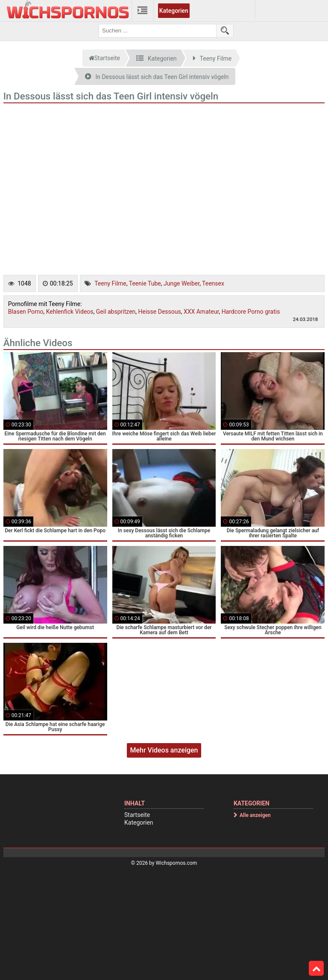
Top (316, 968)
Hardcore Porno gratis (251, 312)
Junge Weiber (182, 283)
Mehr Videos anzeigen (164, 750)
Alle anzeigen (255, 815)
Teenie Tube (145, 283)
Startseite (137, 815)
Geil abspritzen (116, 312)
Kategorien (174, 11)
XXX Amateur (201, 312)
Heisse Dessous (160, 312)
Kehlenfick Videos (70, 312)
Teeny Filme (110, 283)
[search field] (158, 31)
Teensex (213, 283)
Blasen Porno (26, 312)
